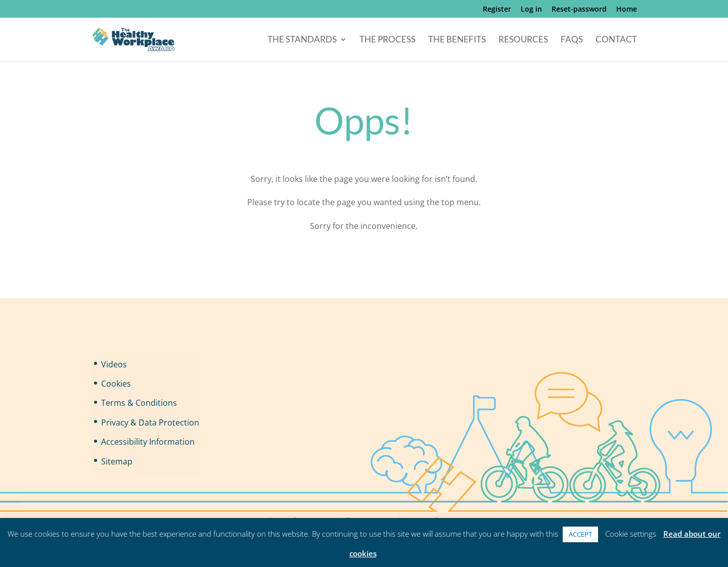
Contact (616, 40)
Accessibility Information (148, 442)
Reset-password (579, 10)
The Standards (302, 40)
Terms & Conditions (139, 403)
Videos (114, 364)
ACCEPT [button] (580, 534)
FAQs (572, 40)
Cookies (116, 384)
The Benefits (457, 40)
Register (497, 10)
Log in (531, 10)
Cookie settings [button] (631, 534)
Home (627, 10)
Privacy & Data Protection (150, 422)
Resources (523, 40)
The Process (388, 40)
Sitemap (117, 461)
